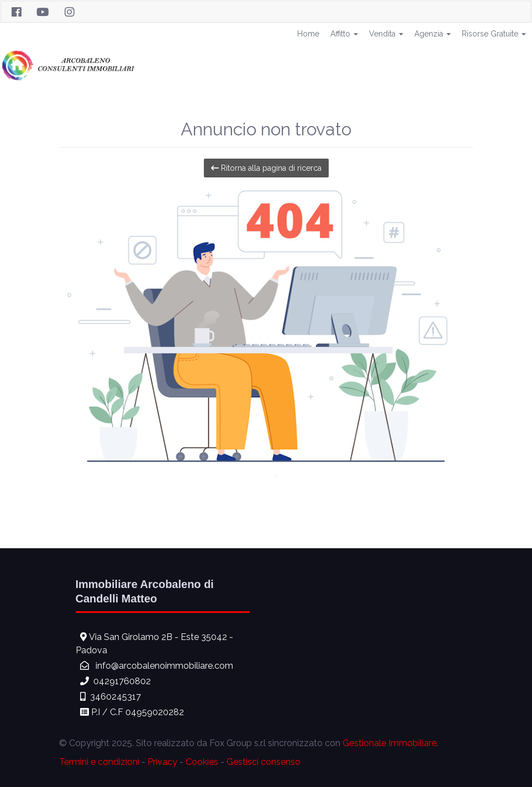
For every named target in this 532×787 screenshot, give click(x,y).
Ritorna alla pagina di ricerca (266, 168)
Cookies (202, 762)
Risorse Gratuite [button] (494, 34)
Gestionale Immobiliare (389, 743)
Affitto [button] (344, 34)
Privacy (162, 762)
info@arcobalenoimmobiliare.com (164, 666)
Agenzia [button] (433, 34)
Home (308, 34)
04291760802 (122, 681)
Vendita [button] (386, 34)
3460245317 (115, 697)
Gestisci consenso (264, 762)
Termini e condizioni (99, 762)
